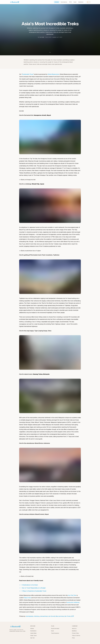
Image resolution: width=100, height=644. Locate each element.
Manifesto (81, 2)
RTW (70, 2)
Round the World (55, 629)
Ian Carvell (52, 616)
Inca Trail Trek (72, 595)
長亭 (72, 616)
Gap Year (32, 638)
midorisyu (37, 616)
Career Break (33, 633)
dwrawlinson (44, 616)
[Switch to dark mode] (88, 2)
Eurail (75, 2)
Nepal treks (27, 598)
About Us (74, 629)
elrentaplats (29, 616)
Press (73, 638)
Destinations (64, 2)
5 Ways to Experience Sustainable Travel (34, 591)
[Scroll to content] (50, 53)
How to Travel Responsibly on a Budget (34, 588)
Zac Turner (67, 616)
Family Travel (33, 636)
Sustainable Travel (28, 74)
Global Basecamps (53, 74)
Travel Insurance (55, 633)
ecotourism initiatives (73, 602)
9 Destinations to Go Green (30, 585)
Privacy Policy (75, 633)
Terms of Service (76, 636)
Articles (57, 2)
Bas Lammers (60, 616)
